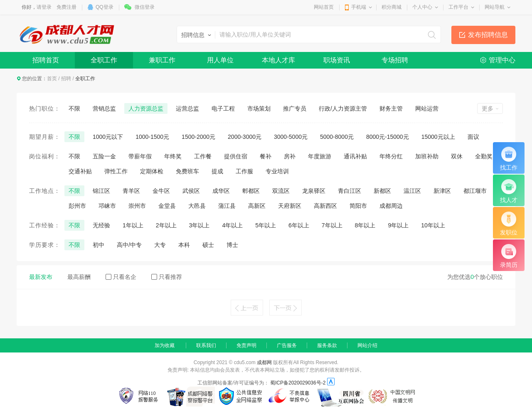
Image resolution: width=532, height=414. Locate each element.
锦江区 (101, 191)
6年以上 (299, 225)
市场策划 (259, 108)
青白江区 (350, 191)
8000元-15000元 (388, 137)
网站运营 (427, 108)
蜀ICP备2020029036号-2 (298, 383)
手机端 (359, 7)
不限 (74, 108)
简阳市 (358, 206)
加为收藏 (165, 345)
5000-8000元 (337, 137)
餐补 (266, 156)
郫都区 (251, 191)
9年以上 (398, 225)
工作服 (244, 171)
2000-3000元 (245, 137)
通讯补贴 (355, 156)
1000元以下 (108, 137)
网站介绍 (367, 345)
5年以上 (266, 225)
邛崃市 (107, 206)
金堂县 (167, 206)
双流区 (281, 191)
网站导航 (495, 7)
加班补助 (427, 156)
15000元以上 (438, 137)
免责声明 (246, 345)
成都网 (264, 362)
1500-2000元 (198, 137)
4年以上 (232, 225)
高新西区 (325, 206)
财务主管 (391, 108)
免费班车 (187, 171)
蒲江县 (227, 206)
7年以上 (332, 225)
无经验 (101, 225)
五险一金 (104, 156)
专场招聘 (395, 60)
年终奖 (173, 156)
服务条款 (327, 345)
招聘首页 (46, 60)
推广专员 (295, 108)
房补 (290, 156)
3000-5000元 (291, 137)
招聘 (66, 79)
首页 (52, 79)
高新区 (257, 206)
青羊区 (131, 191)
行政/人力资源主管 (343, 108)
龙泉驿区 (314, 191)
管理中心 (502, 60)
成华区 (221, 191)
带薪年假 (140, 156)
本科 (184, 245)
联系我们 (206, 345)
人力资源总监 (146, 108)
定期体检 (152, 171)
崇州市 (137, 206)
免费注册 (66, 7)
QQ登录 (105, 7)
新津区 (442, 191)
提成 (217, 171)
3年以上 (199, 225)
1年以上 (133, 225)
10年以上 (433, 225)
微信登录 (145, 7)
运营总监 (187, 108)
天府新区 (290, 206)
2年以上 (166, 225)
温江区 (412, 191)
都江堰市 (475, 191)
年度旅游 (320, 156)
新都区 (382, 191)
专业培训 (277, 171)
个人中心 (422, 7)
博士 (232, 245)
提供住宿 (236, 156)
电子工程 (223, 108)
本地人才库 (278, 60)
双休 (457, 156)
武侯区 (191, 191)
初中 (99, 245)
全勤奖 (484, 156)
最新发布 (41, 277)
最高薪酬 (79, 277)
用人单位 (220, 60)
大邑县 (197, 206)
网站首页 (324, 7)
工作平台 (458, 7)
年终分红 (391, 156)
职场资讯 (337, 60)
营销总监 (104, 108)
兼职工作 (162, 60)
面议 (473, 137)
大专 (160, 245)
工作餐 (203, 156)
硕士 (208, 245)
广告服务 (287, 345)
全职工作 (104, 60)
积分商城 (392, 7)
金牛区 (161, 191)
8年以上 (365, 225)
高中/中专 (129, 245)
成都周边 (391, 206)
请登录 (44, 7)
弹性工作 (116, 171)
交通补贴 (80, 171)
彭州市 (77, 206)
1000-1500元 (152, 137)
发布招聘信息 (488, 35)
